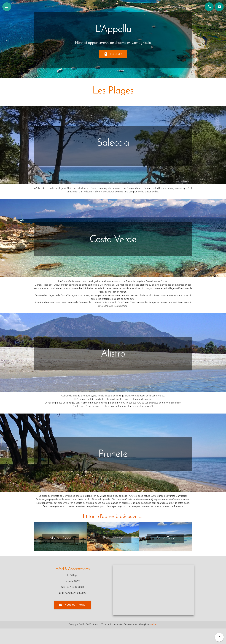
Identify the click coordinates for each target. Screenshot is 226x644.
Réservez (113, 54)
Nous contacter (73, 605)
